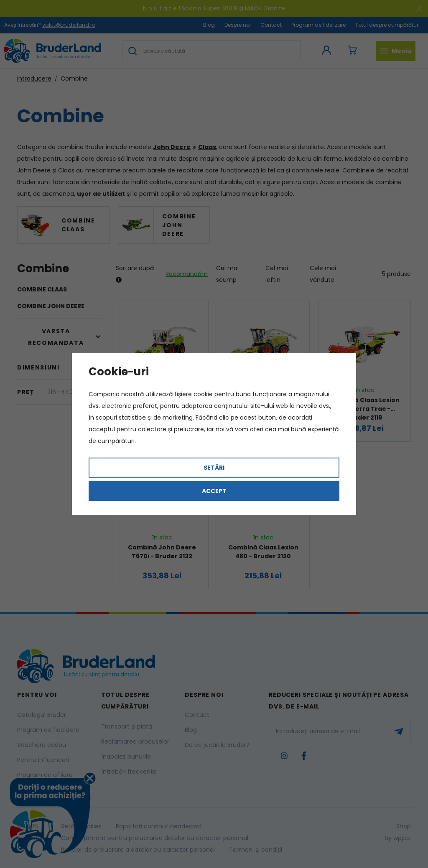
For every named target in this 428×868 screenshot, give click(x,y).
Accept (214, 491)
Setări (214, 468)
